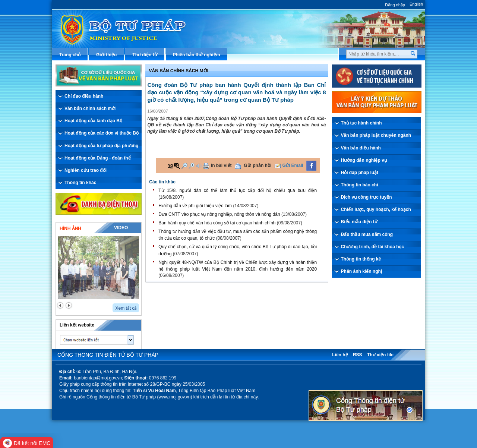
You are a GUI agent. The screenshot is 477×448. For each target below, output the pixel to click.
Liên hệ (340, 355)
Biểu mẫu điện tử (359, 222)
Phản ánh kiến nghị (361, 271)
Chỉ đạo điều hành (84, 96)
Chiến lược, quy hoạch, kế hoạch (376, 209)
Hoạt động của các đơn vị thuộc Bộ (102, 133)
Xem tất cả (126, 308)
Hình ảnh (70, 228)
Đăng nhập (395, 5)
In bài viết (221, 165)
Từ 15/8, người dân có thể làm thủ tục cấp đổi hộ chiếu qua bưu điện (238, 190)
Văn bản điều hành (361, 148)
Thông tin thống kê (361, 259)
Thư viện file (380, 355)
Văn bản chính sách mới (90, 108)
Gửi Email (293, 165)
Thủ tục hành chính (361, 123)
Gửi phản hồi (258, 165)
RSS (358, 355)
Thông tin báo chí (360, 185)
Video (121, 228)
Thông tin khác (80, 183)
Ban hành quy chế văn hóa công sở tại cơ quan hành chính (217, 223)
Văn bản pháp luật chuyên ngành (376, 135)
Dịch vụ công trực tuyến (367, 197)
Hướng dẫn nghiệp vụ (364, 160)
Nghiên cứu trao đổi (86, 170)
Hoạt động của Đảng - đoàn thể (98, 158)
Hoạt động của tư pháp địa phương (101, 146)
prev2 (60, 305)
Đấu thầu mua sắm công (367, 234)
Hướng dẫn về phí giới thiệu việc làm (195, 206)
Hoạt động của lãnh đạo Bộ (93, 121)
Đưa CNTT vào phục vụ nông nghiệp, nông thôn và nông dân (219, 214)
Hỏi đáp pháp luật (360, 173)
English (416, 4)
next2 (69, 305)
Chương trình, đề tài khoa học (373, 247)
